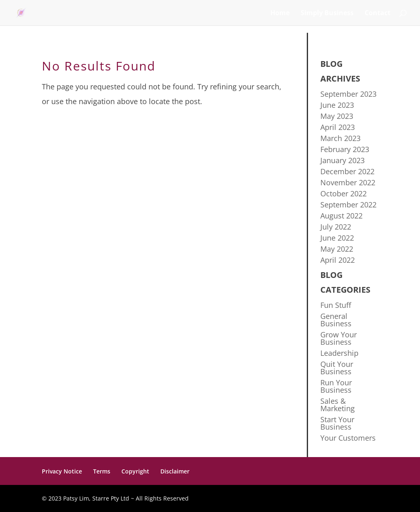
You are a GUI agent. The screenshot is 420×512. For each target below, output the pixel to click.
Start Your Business (337, 423)
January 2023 (342, 160)
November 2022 (348, 182)
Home (280, 14)
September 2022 (348, 205)
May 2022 (337, 249)
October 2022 (344, 193)
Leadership (339, 353)
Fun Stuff (336, 305)
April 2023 (338, 127)
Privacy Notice (62, 471)
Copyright (135, 471)
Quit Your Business (337, 368)
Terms (102, 471)
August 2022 (341, 216)
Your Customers (348, 438)
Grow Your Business (339, 338)
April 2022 (338, 260)
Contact (378, 14)
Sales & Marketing (338, 405)
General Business (336, 320)
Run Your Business (336, 386)
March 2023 (340, 138)
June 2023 (337, 105)
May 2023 (337, 116)
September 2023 (348, 94)
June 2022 (337, 238)
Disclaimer (175, 471)
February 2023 (345, 149)
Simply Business (327, 14)
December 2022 (347, 171)
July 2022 (336, 227)
